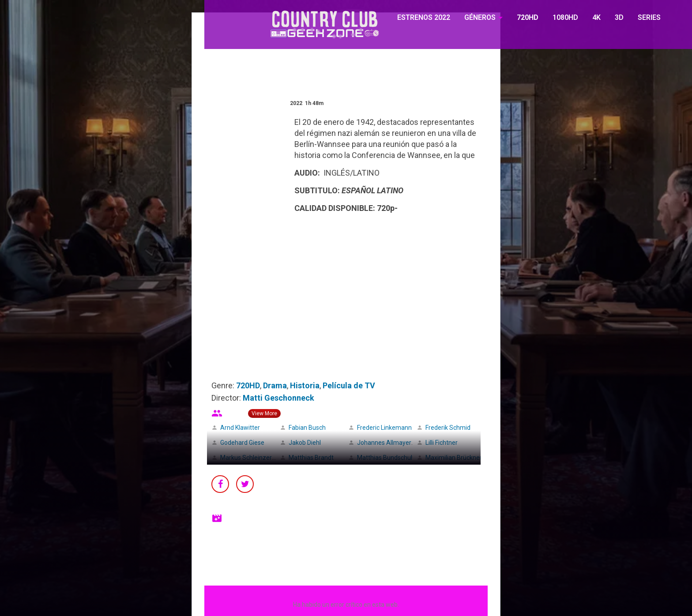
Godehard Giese (242, 443)
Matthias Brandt (311, 458)
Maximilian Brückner (454, 458)
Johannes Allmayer (384, 443)
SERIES (649, 17)
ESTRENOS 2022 (424, 17)
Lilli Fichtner (442, 443)
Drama (275, 385)
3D (619, 17)
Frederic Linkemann (384, 428)
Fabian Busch (307, 428)
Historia (305, 385)
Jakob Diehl (305, 443)
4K (596, 17)
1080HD (565, 17)
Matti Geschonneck (278, 398)
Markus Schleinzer (246, 458)
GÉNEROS (480, 17)
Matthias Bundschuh (386, 458)
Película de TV (349, 385)
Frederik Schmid (448, 428)
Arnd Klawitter (240, 428)
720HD (528, 17)
